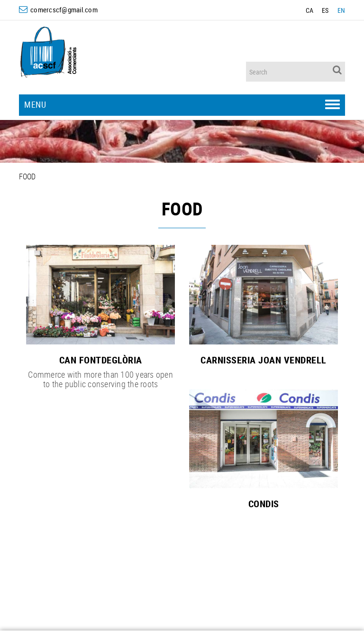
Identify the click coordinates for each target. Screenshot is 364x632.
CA (310, 10)
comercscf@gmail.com (64, 9)
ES (325, 10)
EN (341, 10)
